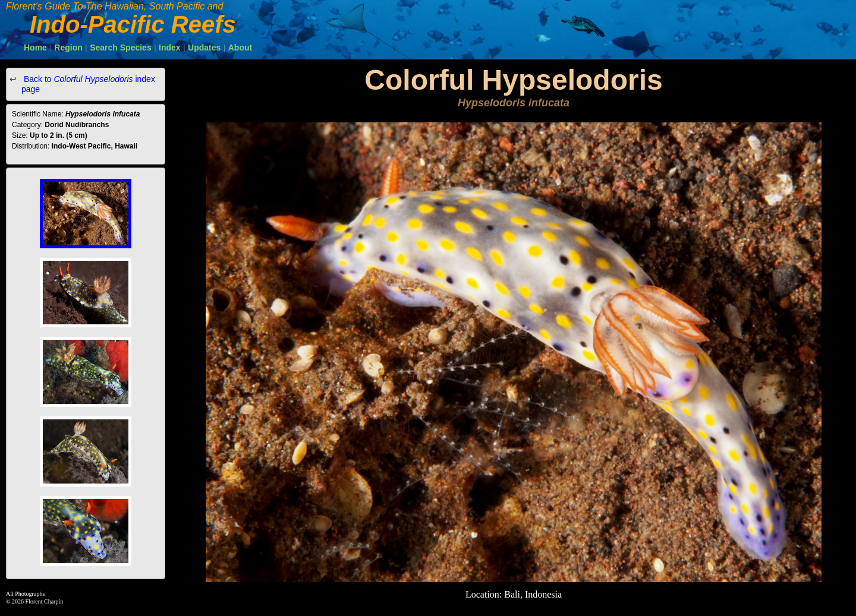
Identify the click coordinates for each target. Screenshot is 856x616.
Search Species (121, 48)
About (240, 48)
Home (35, 48)
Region (68, 48)
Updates (204, 48)
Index (170, 48)
